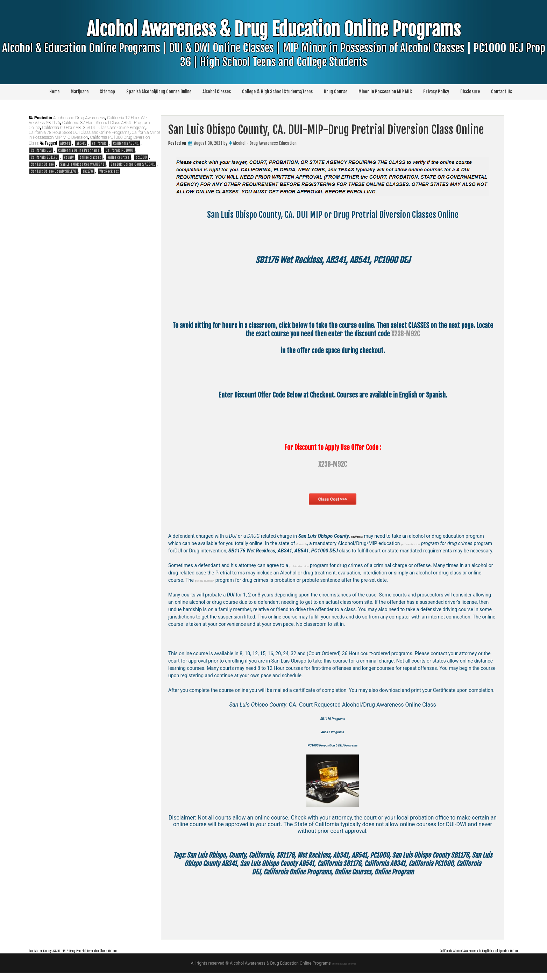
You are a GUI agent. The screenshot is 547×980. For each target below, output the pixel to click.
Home (54, 92)
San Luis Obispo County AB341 (82, 164)
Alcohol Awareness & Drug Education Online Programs (274, 59)
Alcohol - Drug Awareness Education (265, 143)
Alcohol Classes (217, 92)
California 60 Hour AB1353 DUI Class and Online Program (94, 128)
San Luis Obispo (42, 164)
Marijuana (80, 92)
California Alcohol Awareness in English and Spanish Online (452, 957)
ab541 (81, 143)
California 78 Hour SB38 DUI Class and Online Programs (79, 133)
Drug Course (336, 92)
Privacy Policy (436, 92)
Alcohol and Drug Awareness (79, 118)
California (306, 543)
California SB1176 (44, 157)
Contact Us (502, 92)
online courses (118, 157)
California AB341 (126, 143)
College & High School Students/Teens (277, 92)
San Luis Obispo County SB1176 (54, 171)
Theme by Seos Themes (344, 971)
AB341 (65, 143)
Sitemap (107, 92)
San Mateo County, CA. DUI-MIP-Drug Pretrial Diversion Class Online (105, 957)
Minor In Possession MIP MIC (385, 92)
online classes (90, 157)
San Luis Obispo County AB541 (133, 164)
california (99, 143)
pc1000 (141, 157)
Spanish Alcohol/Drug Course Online (159, 92)
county (69, 157)
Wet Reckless (109, 171)
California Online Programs (79, 150)
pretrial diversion (427, 543)
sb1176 (88, 171)
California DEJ (41, 150)
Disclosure (470, 92)
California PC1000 (119, 150)
